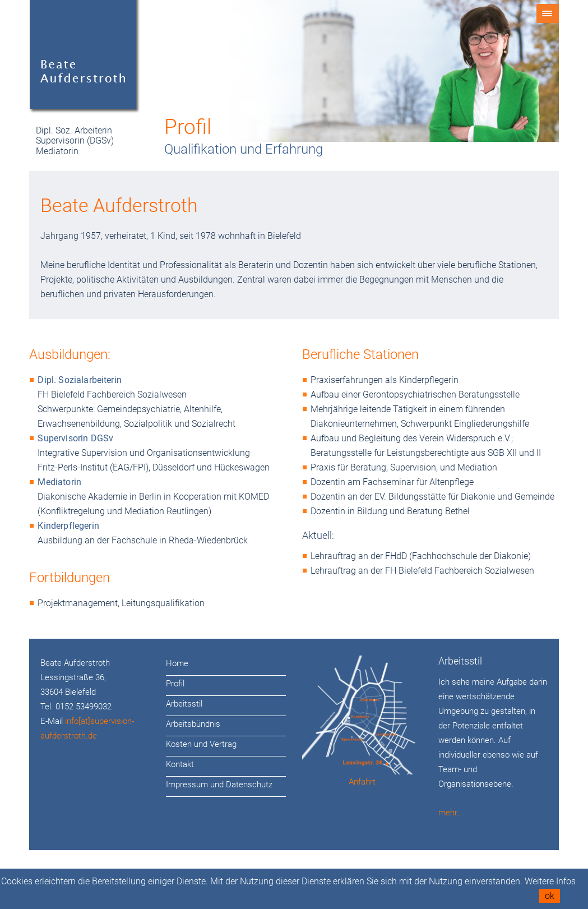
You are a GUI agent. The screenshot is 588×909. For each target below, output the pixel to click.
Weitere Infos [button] (550, 881)
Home (177, 663)
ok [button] (550, 896)
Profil (175, 684)
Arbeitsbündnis (193, 724)
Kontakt (180, 764)
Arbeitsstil (184, 704)
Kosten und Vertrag (201, 744)
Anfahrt (362, 782)
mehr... (451, 813)
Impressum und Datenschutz (219, 785)
